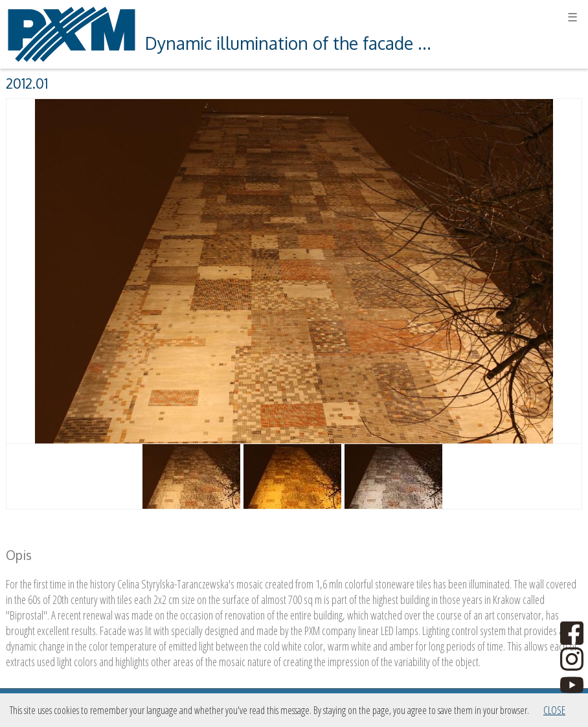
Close (554, 710)
